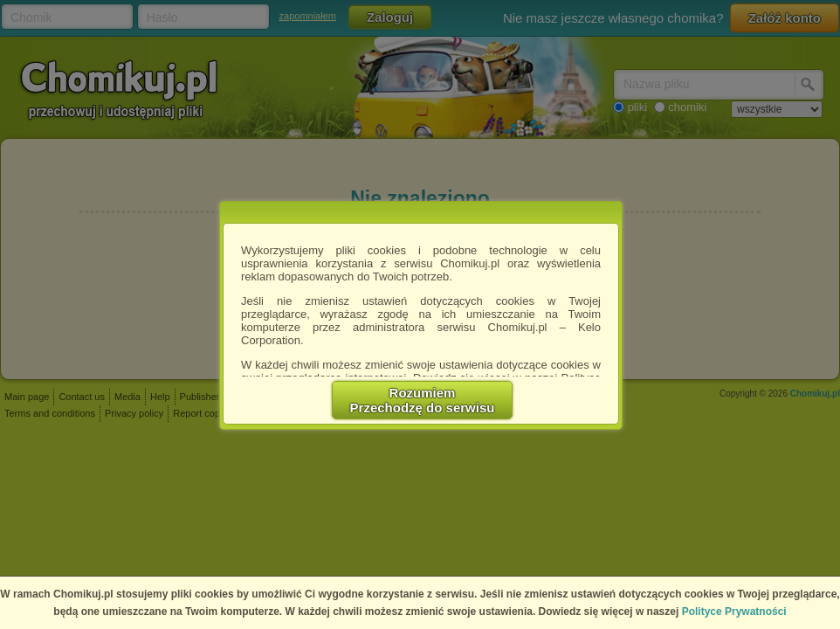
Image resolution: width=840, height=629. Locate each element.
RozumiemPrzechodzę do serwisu (423, 400)
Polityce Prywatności (734, 612)
